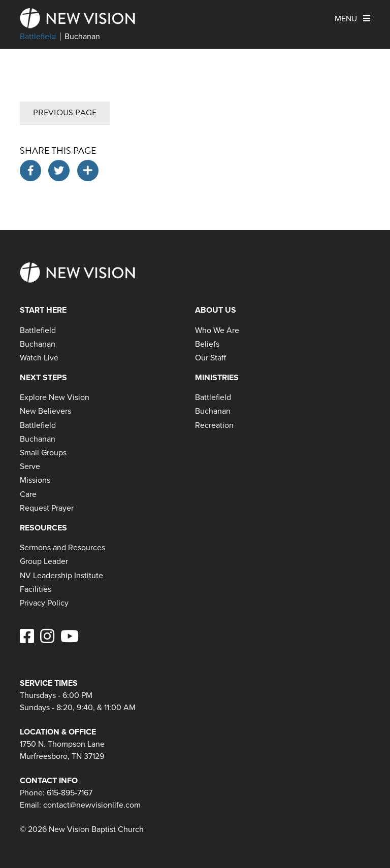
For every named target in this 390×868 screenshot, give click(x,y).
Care (28, 494)
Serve (30, 466)
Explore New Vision (55, 397)
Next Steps (43, 377)
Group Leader (44, 561)
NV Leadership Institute (61, 575)
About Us (216, 310)
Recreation (214, 425)
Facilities (36, 589)
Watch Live (39, 358)
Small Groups (43, 453)
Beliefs (207, 344)
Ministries (217, 377)
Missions (35, 480)
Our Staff (210, 358)
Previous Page (65, 113)
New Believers (45, 411)
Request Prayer (47, 508)
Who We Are (217, 330)
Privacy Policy (44, 603)
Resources (43, 528)
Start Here (43, 310)
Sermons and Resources (62, 547)
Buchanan (82, 37)
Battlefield (38, 37)
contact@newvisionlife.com (92, 805)
